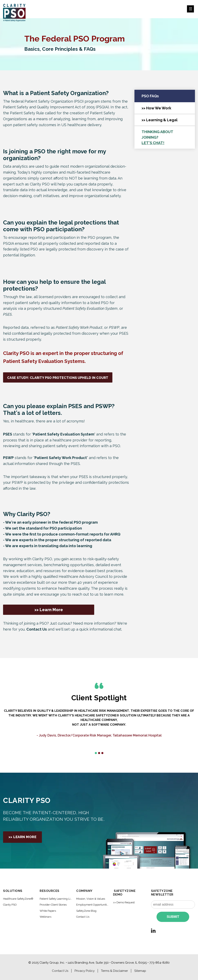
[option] (99, 727)
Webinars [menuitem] (45, 917)
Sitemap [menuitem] (140, 971)
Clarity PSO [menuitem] (10, 905)
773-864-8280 (159, 963)
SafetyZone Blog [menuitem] (86, 911)
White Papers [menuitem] (48, 911)
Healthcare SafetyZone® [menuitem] (18, 899)
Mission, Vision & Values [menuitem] (91, 899)
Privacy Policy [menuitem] (85, 971)
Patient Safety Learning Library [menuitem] (56, 899)
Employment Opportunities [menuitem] (93, 905)
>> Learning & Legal (160, 120)
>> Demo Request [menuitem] (124, 902)
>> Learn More (49, 610)
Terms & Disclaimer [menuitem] (114, 971)
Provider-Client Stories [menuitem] (53, 905)
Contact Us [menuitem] (83, 917)
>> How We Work (156, 108)
